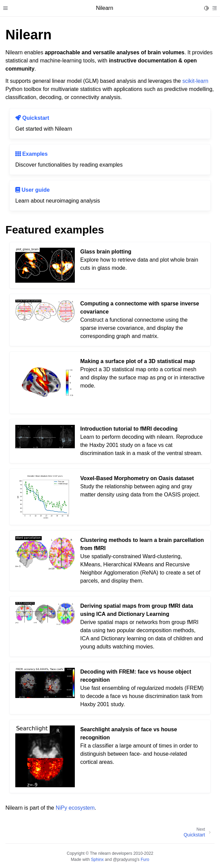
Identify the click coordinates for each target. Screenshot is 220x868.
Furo (145, 860)
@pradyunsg (125, 860)
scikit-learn (195, 81)
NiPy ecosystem (75, 808)
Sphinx (97, 860)
